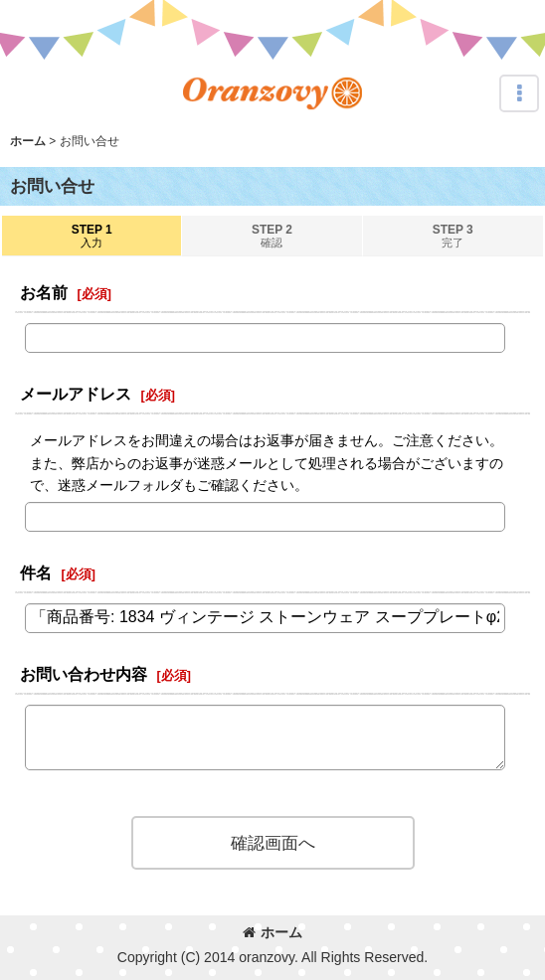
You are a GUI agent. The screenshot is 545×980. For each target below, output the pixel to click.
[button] (519, 93)
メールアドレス (76, 394)
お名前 (44, 292)
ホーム (272, 932)
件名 (36, 572)
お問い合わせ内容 (84, 674)
